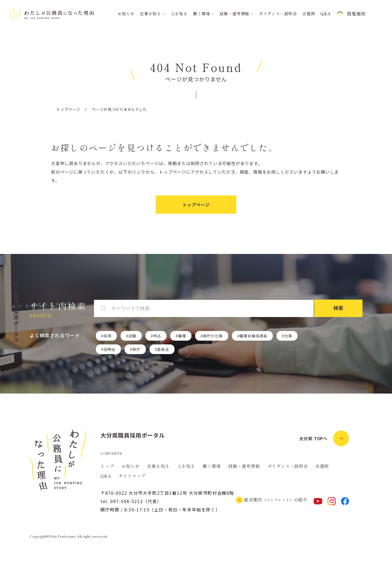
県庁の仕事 (213, 336)
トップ (107, 466)
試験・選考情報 (244, 466)
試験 (132, 336)
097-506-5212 (127, 501)
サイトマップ (132, 476)
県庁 (136, 349)
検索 (338, 308)
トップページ (68, 109)
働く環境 (212, 466)
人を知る (179, 13)
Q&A (326, 13)
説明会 (110, 349)
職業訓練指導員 (253, 336)
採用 (108, 336)
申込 (157, 336)
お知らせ (126, 13)
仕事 (288, 336)
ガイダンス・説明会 (278, 13)
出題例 (309, 13)
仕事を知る (158, 466)
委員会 (163, 349)
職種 (182, 336)
